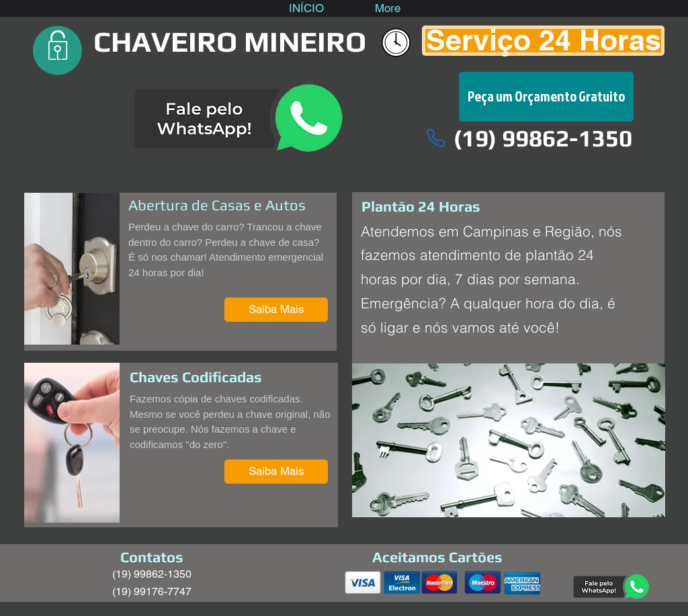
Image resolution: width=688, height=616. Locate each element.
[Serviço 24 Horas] (543, 41)
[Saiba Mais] (276, 310)
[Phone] (435, 138)
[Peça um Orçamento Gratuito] (546, 97)
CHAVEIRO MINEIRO (230, 41)
